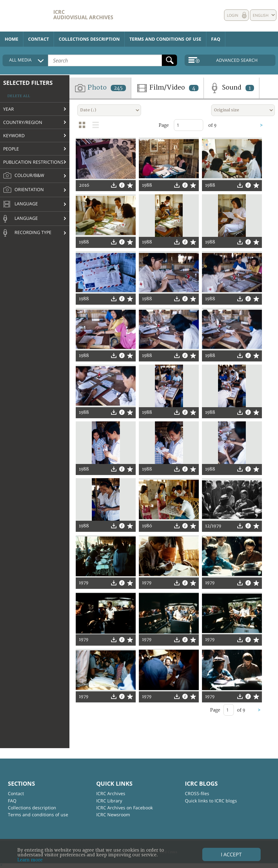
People (11, 149)
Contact (38, 39)
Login (233, 15)
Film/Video (167, 88)
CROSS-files (197, 793)
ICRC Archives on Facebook (124, 808)
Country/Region (23, 122)
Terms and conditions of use (165, 39)
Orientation (24, 190)
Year (9, 109)
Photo (100, 88)
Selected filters (28, 83)
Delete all (19, 96)
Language (21, 204)
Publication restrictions (33, 162)
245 (118, 88)
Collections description (89, 39)
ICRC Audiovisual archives (83, 15)
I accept (231, 854)
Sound (231, 88)
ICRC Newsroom (113, 815)
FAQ (216, 39)
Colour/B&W (24, 176)
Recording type (27, 233)
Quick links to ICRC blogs (211, 801)
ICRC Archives (111, 793)
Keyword (14, 135)
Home (12, 39)
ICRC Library (109, 801)
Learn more (30, 860)
